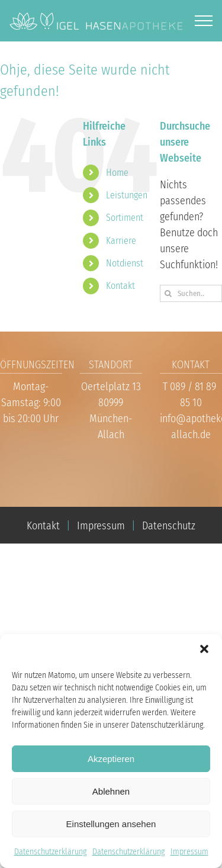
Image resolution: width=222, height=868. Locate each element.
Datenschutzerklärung (50, 852)
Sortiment (125, 218)
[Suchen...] (191, 293)
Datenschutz (169, 526)
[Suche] (168, 293)
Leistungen (127, 195)
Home (117, 173)
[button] (204, 649)
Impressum (189, 852)
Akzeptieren (111, 759)
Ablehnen (111, 791)
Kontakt (120, 286)
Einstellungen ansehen (111, 824)
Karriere (121, 241)
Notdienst (125, 263)
